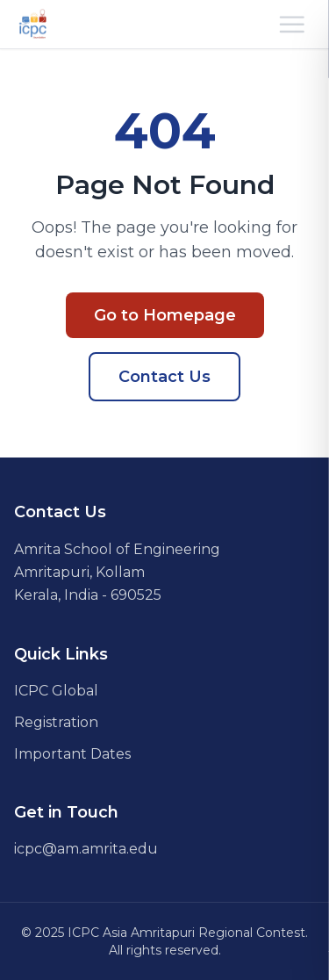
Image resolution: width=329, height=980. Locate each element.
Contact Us (164, 377)
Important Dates (72, 754)
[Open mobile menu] (292, 25)
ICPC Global (56, 691)
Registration (56, 722)
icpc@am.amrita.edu (86, 849)
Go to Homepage (165, 315)
